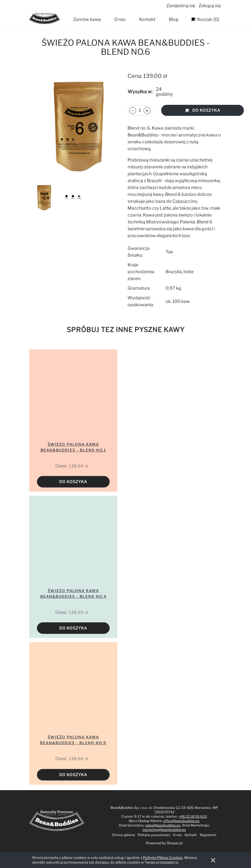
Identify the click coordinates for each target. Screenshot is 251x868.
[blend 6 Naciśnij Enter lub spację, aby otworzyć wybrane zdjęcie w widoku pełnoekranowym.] (76, 126)
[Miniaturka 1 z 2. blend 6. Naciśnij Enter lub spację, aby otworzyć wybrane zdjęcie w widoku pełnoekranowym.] (44, 197)
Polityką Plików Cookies (163, 858)
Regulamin (208, 835)
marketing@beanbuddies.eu (164, 830)
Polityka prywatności (154, 835)
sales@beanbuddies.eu (163, 825)
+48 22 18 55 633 (193, 816)
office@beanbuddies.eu (181, 821)
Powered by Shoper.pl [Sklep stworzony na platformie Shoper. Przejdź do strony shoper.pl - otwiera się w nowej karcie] (164, 843)
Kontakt (191, 835)
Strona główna (124, 835)
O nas (177, 835)
